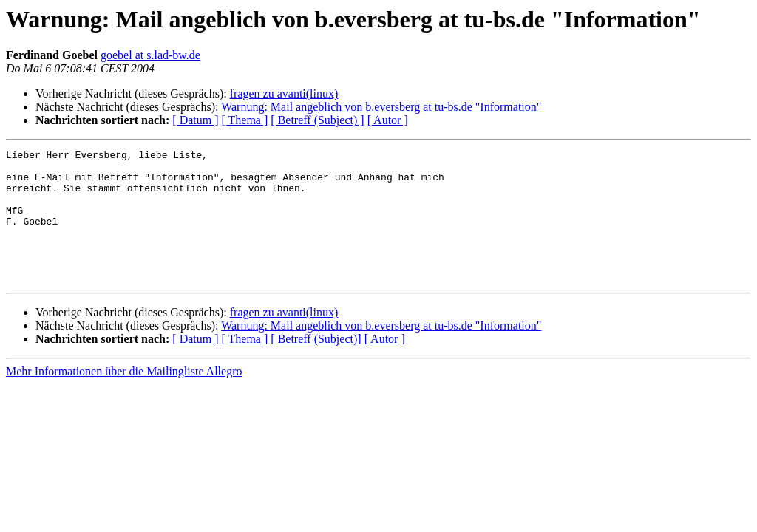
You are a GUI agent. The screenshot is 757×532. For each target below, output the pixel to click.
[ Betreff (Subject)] (316, 365)
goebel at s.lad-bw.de (150, 55)
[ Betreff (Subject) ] (317, 120)
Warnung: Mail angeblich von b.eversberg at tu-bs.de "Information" (381, 107)
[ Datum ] (195, 120)
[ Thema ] (245, 120)
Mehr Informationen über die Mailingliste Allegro (124, 398)
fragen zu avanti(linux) (284, 93)
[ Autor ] (388, 120)
